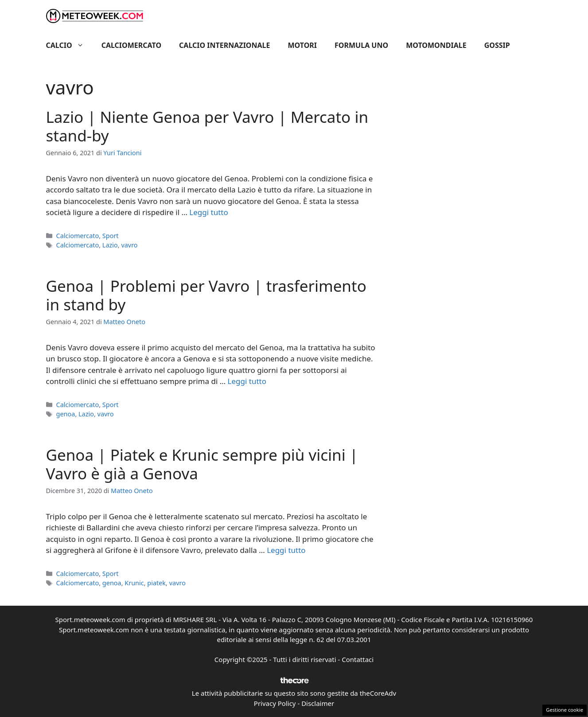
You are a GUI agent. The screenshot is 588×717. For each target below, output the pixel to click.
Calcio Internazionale (224, 45)
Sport (111, 236)
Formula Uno (361, 45)
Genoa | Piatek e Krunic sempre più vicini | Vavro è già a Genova (202, 464)
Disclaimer (318, 703)
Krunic (134, 583)
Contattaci (358, 659)
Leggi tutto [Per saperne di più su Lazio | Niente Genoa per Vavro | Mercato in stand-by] (208, 212)
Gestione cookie (565, 710)
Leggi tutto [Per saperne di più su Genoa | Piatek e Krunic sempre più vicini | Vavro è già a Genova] (286, 550)
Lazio (110, 245)
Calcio (69, 45)
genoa (66, 414)
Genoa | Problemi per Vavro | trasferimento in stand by (206, 295)
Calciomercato (131, 45)
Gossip (497, 45)
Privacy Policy (275, 703)
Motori (303, 45)
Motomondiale (436, 45)
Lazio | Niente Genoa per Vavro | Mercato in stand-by (207, 126)
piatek (156, 583)
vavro (129, 245)
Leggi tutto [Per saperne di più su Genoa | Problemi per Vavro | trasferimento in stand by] (247, 381)
